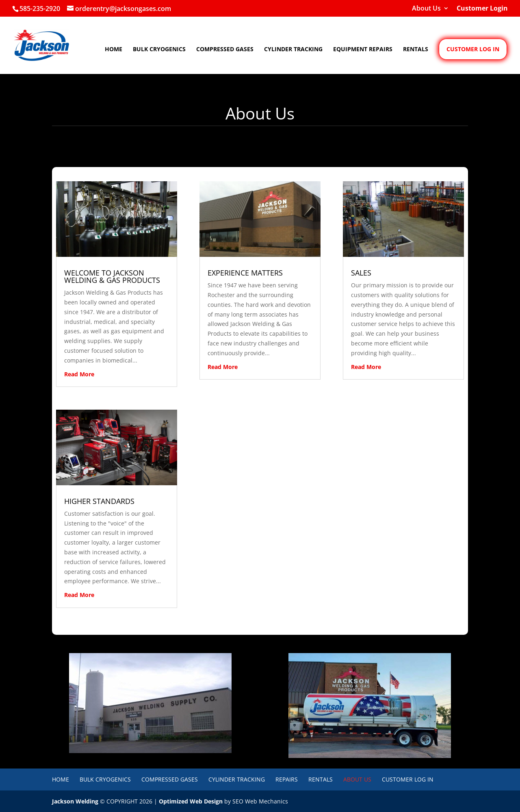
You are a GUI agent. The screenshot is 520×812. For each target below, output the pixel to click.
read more (79, 374)
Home (114, 50)
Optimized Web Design (191, 801)
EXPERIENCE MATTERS (245, 273)
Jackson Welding (75, 801)
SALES (361, 273)
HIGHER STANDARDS (99, 501)
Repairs (287, 779)
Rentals (416, 50)
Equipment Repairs (363, 50)
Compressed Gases (225, 50)
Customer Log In (408, 779)
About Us (426, 9)
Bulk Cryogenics (159, 50)
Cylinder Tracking (293, 50)
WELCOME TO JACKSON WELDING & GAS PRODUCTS (112, 276)
